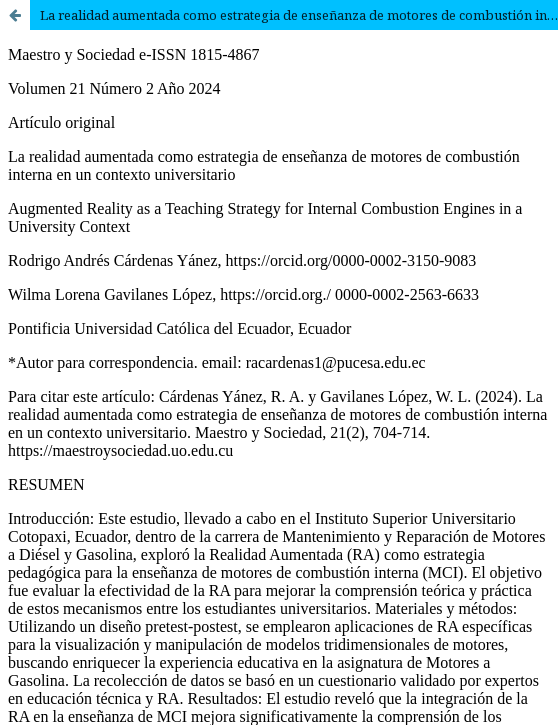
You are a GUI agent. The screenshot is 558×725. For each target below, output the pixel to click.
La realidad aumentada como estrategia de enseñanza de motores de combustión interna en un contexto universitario (299, 15)
